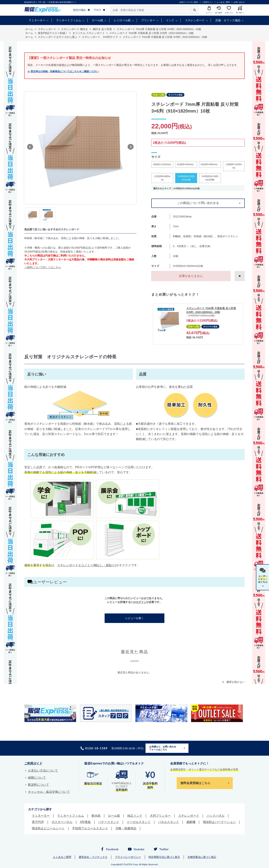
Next (131, 147)
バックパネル (216, 816)
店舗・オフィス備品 (228, 20)
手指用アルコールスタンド (90, 828)
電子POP (38, 822)
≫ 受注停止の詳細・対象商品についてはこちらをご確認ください (63, 71)
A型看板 (85, 822)
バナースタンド (109, 822)
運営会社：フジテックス (93, 857)
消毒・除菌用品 (126, 828)
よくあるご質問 (223, 2)
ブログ (97, 10)
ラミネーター (37, 20)
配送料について (38, 785)
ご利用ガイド (207, 2)
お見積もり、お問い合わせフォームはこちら (163, 748)
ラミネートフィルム (69, 20)
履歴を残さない (236, 682)
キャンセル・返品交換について (49, 792)
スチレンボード (195, 20)
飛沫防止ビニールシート (48, 828)
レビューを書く (134, 618)
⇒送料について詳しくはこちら (43, 267)
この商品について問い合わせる (198, 203)
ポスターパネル (62, 822)
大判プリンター (160, 816)
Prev (30, 147)
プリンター (148, 20)
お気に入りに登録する (240, 276)
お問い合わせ (239, 2)
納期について (37, 778)
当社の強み (79, 10)
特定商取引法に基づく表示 (164, 857)
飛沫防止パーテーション (219, 822)
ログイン (141, 602)
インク (170, 20)
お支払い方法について (43, 770)
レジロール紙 (122, 20)
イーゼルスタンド (139, 822)
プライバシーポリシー (128, 857)
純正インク (135, 816)
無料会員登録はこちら (195, 783)
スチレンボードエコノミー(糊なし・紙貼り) (87, 565)
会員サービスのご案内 (189, 2)
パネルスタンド (168, 822)
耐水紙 (96, 816)
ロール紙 (98, 20)
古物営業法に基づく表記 (202, 857)
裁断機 (191, 822)
